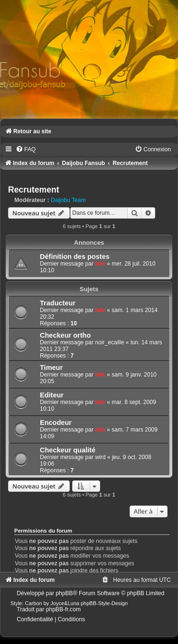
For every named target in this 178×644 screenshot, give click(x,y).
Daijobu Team (68, 200)
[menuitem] (26, 149)
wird (100, 457)
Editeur (52, 395)
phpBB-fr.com (63, 609)
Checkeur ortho (65, 335)
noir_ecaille (109, 342)
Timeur (51, 368)
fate (100, 264)
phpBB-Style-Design (104, 603)
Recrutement (34, 190)
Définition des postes (75, 257)
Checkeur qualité (68, 450)
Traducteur (58, 303)
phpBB (64, 593)
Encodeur (56, 423)
